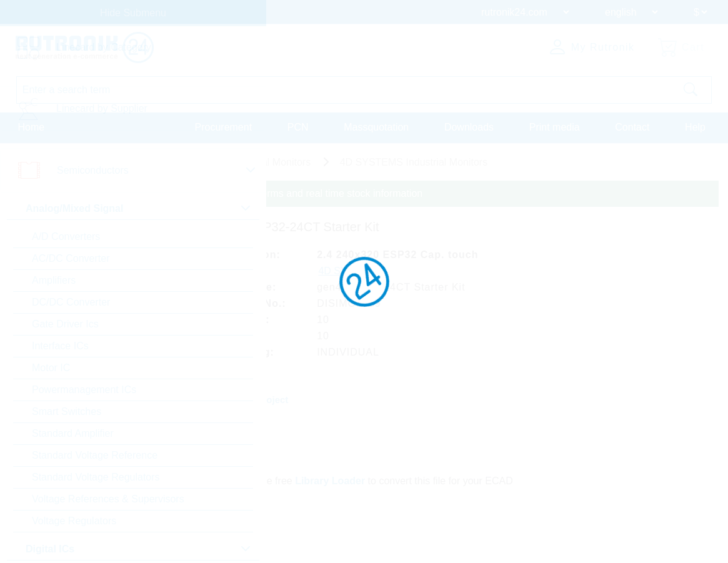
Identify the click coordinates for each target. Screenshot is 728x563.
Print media (555, 127)
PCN (298, 127)
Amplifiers (54, 280)
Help (695, 127)
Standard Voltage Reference (95, 455)
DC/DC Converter (71, 302)
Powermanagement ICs (84, 390)
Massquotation (376, 127)
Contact (632, 127)
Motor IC (51, 368)
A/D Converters (66, 237)
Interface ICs (60, 346)
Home (32, 127)
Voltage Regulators (74, 521)
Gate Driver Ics (65, 324)
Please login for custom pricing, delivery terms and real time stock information (252, 193)
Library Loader (331, 480)
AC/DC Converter (71, 258)
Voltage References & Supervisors (108, 499)
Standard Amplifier (73, 433)
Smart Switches (67, 411)
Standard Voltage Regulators (96, 477)
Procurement (224, 127)
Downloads (469, 127)
